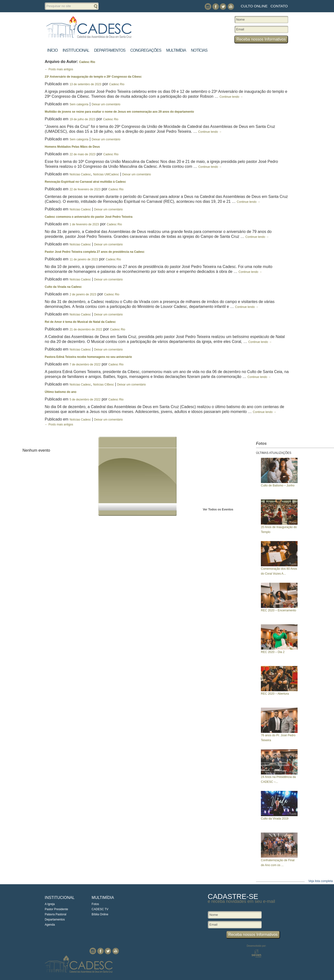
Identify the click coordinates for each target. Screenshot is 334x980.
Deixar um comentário (106, 104)
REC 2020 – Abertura (275, 694)
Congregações (146, 50)
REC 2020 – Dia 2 (273, 652)
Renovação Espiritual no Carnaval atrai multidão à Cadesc (85, 182)
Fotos (95, 904)
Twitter (223, 6)
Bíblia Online (100, 914)
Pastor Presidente (56, 909)
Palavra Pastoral (56, 914)
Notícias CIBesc (104, 385)
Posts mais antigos (59, 69)
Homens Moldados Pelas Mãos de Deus (72, 147)
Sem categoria (79, 104)
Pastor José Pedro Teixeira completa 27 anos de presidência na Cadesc (95, 252)
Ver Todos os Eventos (218, 509)
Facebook (216, 6)
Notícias (199, 50)
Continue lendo (231, 97)
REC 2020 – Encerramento (278, 610)
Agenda (50, 925)
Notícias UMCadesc (106, 174)
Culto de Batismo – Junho (278, 485)
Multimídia (176, 50)
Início (52, 50)
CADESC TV (100, 909)
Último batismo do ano (61, 392)
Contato (279, 6)
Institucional (76, 50)
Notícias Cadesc (80, 174)
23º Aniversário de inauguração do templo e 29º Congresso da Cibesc (93, 77)
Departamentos (110, 50)
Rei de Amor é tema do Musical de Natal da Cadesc (80, 322)
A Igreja (50, 904)
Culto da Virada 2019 (275, 819)
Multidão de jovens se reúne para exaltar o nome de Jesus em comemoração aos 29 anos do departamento (119, 112)
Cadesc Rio (87, 62)
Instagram (208, 6)
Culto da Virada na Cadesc (63, 287)
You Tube (231, 6)
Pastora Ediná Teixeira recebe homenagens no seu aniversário (88, 357)
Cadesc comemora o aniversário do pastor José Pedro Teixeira (89, 217)
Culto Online (254, 6)
